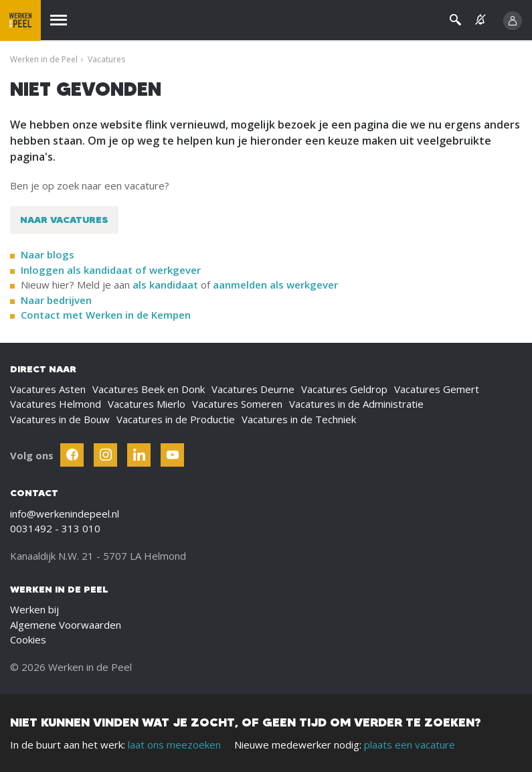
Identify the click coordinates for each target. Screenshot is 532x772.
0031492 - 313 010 (55, 528)
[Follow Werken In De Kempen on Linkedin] (139, 455)
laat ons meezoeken (174, 745)
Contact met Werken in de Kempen (106, 315)
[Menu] (59, 20)
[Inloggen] (513, 21)
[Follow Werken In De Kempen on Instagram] (105, 455)
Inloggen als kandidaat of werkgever (111, 270)
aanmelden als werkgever (275, 285)
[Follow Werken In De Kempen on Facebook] (72, 455)
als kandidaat (165, 285)
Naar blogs (48, 254)
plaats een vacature (410, 745)
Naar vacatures (64, 220)
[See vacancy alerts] (480, 20)
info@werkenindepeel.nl (65, 514)
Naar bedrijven (58, 300)
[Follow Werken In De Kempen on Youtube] (172, 455)
